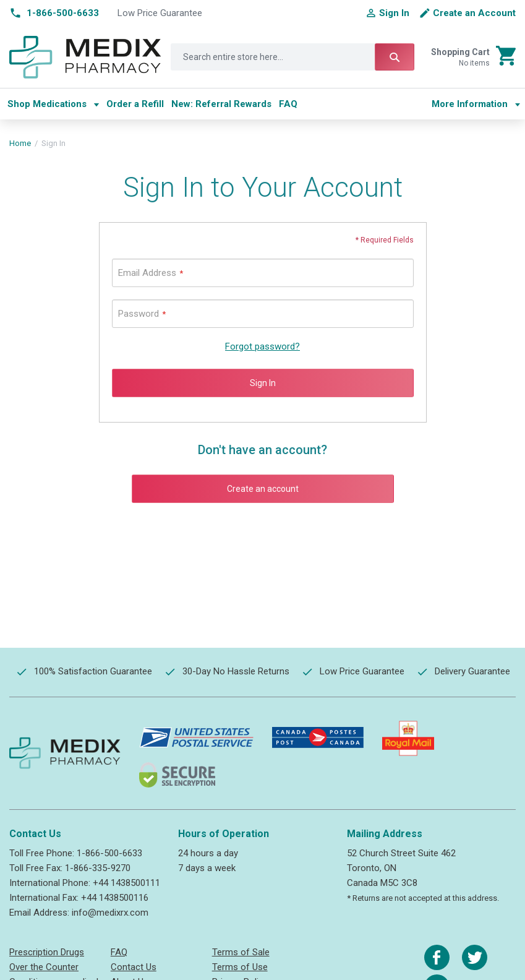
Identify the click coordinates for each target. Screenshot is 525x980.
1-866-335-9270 (98, 868)
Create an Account (474, 13)
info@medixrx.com (110, 913)
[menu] (215, 104)
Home (20, 143)
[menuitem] (53, 104)
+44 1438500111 (126, 883)
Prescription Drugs (47, 952)
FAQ (119, 952)
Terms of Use (240, 967)
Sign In (394, 13)
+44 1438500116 (115, 898)
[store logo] (85, 58)
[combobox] (293, 57)
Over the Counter (44, 967)
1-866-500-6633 (109, 853)
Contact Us (134, 967)
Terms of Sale (241, 952)
